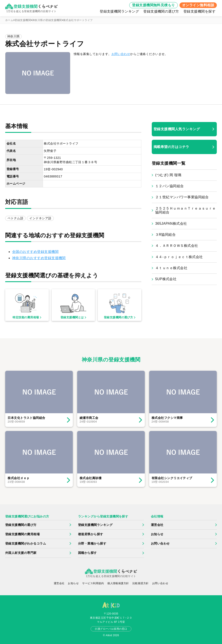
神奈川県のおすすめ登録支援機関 (39, 258)
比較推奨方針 (141, 583)
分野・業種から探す (92, 543)
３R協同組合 (165, 235)
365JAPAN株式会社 (171, 224)
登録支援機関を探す (199, 11)
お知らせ (157, 534)
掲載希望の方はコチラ (171, 147)
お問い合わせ (121, 54)
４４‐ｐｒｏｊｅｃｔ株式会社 (179, 257)
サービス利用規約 (93, 583)
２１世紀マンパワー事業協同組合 (182, 197)
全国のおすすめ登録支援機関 (35, 252)
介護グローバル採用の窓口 (111, 629)
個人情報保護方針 (118, 583)
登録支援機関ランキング (119, 11)
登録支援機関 (23, 20)
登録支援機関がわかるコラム (26, 543)
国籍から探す (87, 553)
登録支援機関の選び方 (161, 11)
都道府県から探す (91, 534)
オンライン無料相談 (198, 5)
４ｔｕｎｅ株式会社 (171, 268)
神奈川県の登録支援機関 (47, 20)
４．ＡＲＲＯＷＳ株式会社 (177, 246)
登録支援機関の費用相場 (22, 534)
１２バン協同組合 (170, 186)
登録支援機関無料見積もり (153, 5)
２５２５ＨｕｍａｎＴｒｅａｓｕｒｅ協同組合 (186, 210)
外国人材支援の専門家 (21, 553)
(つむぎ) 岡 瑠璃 (168, 175)
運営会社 (157, 525)
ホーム (9, 20)
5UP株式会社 (166, 279)
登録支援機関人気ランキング (177, 129)
